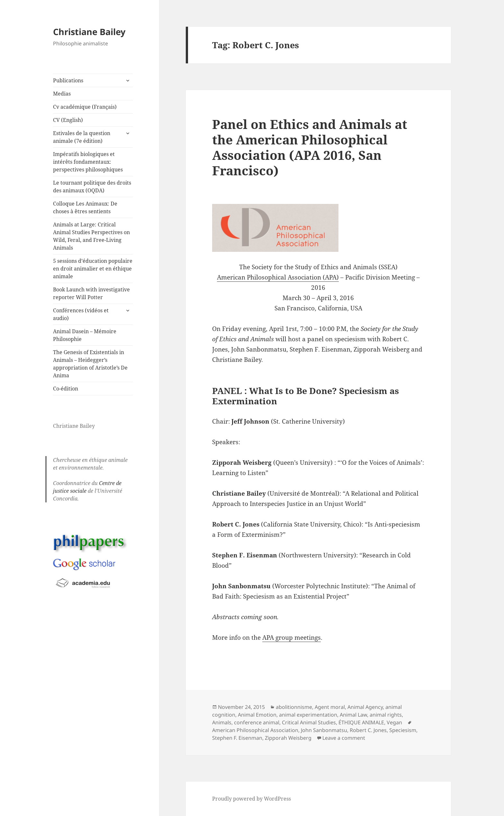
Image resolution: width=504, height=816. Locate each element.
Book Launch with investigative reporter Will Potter (91, 293)
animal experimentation (308, 715)
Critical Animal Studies (309, 722)
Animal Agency (365, 707)
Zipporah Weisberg (288, 738)
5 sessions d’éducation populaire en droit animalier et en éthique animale (93, 269)
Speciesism (403, 730)
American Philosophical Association (255, 730)
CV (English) (68, 120)
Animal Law (353, 715)
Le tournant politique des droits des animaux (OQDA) (92, 187)
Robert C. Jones (368, 730)
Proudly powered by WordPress (252, 799)
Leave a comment (344, 738)
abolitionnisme (294, 707)
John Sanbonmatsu (324, 730)
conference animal (257, 722)
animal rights (386, 715)
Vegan (394, 722)
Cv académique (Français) (85, 107)
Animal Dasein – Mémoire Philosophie (85, 335)
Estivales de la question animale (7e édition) (82, 137)
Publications (68, 80)
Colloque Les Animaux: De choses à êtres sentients (85, 207)
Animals (222, 722)
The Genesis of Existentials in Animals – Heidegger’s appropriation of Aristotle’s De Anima (90, 364)
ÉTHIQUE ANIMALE (361, 722)
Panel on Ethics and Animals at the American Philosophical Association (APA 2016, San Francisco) (310, 147)
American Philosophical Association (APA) (278, 277)
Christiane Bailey (89, 32)
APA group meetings (292, 637)
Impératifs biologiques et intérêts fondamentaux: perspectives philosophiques (88, 162)
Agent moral (330, 707)
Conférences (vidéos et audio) (81, 314)
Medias (62, 94)
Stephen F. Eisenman (237, 738)
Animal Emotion (257, 715)
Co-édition (66, 389)
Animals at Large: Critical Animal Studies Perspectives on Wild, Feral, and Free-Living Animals (91, 236)
